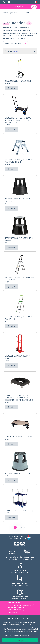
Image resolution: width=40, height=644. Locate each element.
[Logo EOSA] (20, 544)
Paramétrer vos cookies (21, 636)
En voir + (12, 88)
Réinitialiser (17, 51)
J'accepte (20, 640)
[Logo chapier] (19, 7)
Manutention (27, 12)
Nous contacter (13, 612)
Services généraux (10, 12)
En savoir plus (7, 636)
